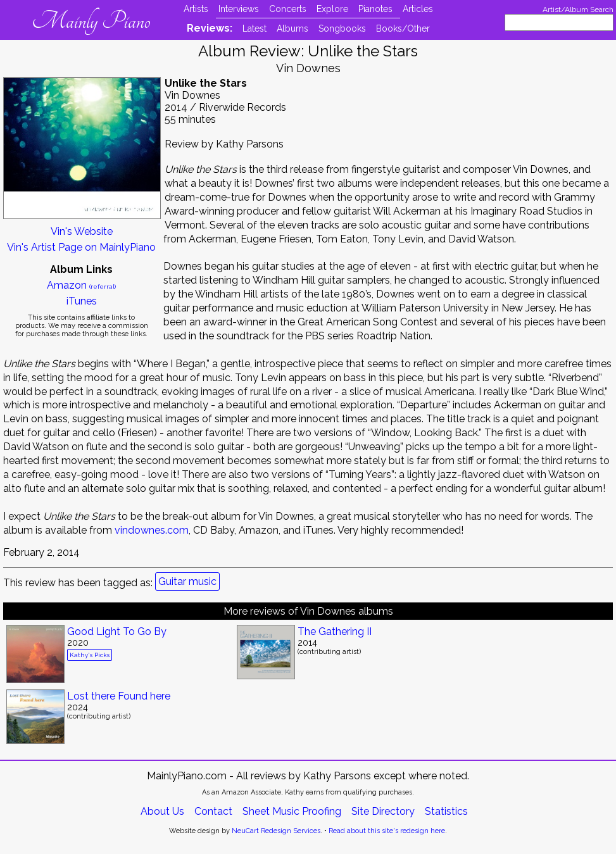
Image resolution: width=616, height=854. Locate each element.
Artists (196, 9)
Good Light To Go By (117, 631)
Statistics (446, 811)
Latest (255, 28)
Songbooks (342, 28)
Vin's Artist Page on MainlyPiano (81, 247)
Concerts (288, 9)
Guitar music (187, 581)
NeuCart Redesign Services (276, 831)
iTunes (82, 301)
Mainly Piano (91, 21)
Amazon (81, 285)
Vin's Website (82, 231)
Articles (418, 9)
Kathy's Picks (90, 655)
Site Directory (383, 811)
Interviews (239, 9)
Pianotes (375, 9)
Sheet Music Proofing (292, 811)
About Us (162, 811)
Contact (213, 811)
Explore (332, 9)
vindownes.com (152, 530)
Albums (292, 28)
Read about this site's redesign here (387, 831)
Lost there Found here (119, 696)
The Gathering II (335, 631)
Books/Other (403, 28)
